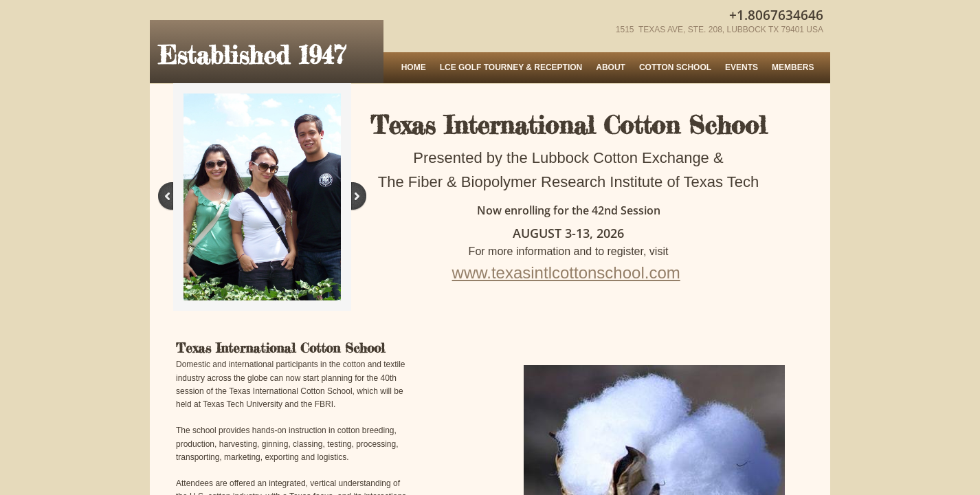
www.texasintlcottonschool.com (566, 273)
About (611, 67)
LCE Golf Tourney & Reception (511, 67)
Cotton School (675, 67)
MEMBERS (793, 67)
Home (414, 67)
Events (742, 67)
